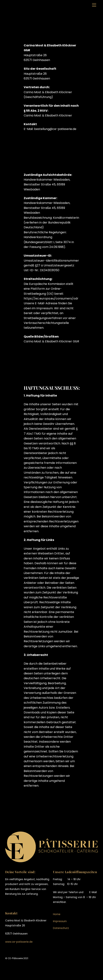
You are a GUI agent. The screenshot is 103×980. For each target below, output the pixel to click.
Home (57, 914)
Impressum (60, 921)
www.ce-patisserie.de (19, 942)
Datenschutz (61, 928)
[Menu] (94, 5)
